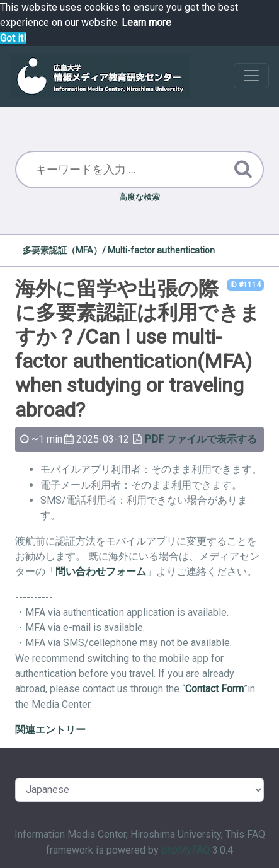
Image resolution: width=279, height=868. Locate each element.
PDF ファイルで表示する (201, 439)
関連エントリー (50, 730)
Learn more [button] (146, 22)
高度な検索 (139, 197)
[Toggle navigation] (251, 76)
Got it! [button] (13, 38)
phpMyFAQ (185, 850)
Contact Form (214, 689)
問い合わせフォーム (101, 571)
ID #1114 (245, 285)
